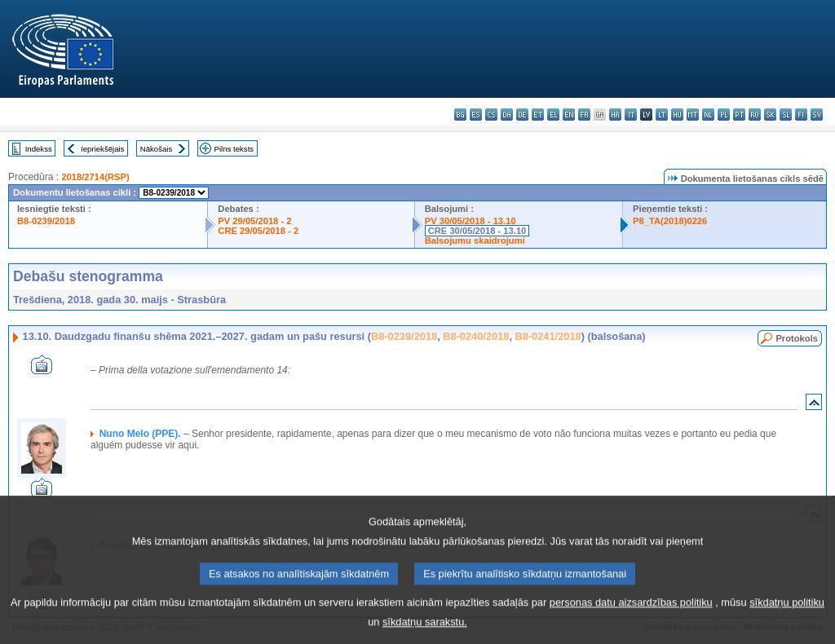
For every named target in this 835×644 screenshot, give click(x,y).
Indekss (39, 149)
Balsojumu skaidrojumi (475, 240)
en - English (569, 115)
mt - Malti (693, 115)
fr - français (584, 115)
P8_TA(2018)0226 (670, 221)
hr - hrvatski (615, 115)
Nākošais (156, 149)
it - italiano (631, 115)
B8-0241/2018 (548, 336)
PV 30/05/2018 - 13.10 (471, 221)
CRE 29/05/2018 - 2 (258, 231)
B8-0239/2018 (46, 221)
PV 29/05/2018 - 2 (254, 221)
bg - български (460, 115)
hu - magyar (677, 115)
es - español (476, 115)
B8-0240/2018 (476, 336)
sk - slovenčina (770, 115)
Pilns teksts (234, 149)
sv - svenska (817, 115)
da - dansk (507, 115)
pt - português (739, 115)
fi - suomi (801, 115)
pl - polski (724, 115)
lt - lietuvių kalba (662, 115)
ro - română (755, 115)
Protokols (797, 338)
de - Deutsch (522, 115)
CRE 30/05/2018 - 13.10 (477, 231)
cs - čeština (491, 115)
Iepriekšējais (102, 149)
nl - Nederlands (708, 115)
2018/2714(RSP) (95, 177)
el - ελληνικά (553, 115)
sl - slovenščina (786, 115)
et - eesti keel (538, 115)
